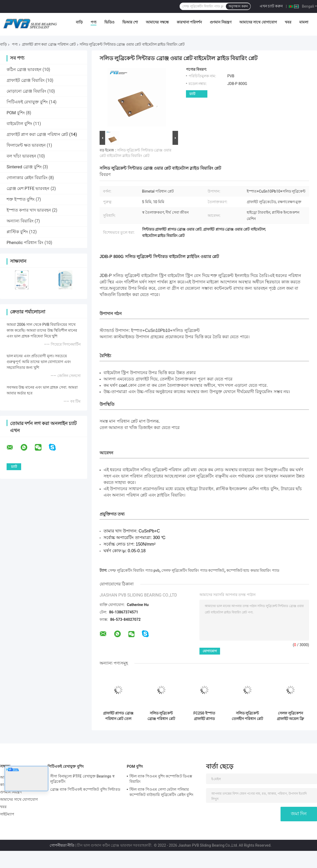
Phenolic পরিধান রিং (25, 243)
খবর (288, 22)
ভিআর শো (130, 22)
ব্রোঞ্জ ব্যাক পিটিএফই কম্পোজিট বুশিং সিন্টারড (85, 789)
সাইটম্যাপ (7, 814)
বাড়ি (79, 22)
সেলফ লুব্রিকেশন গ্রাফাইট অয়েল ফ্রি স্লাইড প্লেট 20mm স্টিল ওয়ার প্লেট (290, 716)
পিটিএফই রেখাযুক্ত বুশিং (27, 102)
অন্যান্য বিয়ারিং (20, 221)
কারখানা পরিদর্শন (189, 22)
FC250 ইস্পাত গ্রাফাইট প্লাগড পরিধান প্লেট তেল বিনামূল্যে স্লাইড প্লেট (204, 716)
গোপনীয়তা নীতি (62, 845)
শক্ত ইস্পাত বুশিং (21, 199)
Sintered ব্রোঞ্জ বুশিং (24, 167)
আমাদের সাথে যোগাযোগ (258, 22)
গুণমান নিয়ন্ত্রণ (220, 22)
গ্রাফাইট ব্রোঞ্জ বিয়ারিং (26, 80)
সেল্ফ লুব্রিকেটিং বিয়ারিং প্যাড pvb (134, 570)
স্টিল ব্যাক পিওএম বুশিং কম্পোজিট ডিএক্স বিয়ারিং (161, 779)
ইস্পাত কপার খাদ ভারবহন (29, 210)
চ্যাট (192, 94)
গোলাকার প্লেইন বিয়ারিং (27, 178)
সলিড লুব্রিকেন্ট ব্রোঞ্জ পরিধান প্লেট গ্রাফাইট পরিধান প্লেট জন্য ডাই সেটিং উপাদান (161, 716)
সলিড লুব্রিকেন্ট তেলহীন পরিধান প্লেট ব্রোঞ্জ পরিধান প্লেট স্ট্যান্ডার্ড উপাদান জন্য (247, 716)
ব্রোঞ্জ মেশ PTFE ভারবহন (28, 189)
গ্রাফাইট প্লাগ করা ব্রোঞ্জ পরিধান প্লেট (49, 44)
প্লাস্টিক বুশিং (17, 232)
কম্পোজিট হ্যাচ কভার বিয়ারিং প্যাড (253, 570)
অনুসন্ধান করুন (238, 6)
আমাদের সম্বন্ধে (157, 22)
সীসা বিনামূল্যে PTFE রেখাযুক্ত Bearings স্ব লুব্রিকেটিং (82, 779)
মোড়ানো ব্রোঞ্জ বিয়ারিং (26, 91)
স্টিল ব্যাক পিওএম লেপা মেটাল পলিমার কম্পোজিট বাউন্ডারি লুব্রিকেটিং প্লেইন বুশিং (161, 792)
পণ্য (94, 22)
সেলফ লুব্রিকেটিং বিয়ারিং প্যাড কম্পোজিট (193, 570)
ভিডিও (109, 22)
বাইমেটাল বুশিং (19, 124)
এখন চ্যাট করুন (271, 6)
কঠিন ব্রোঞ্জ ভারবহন (24, 70)
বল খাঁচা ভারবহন (21, 156)
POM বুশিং (16, 113)
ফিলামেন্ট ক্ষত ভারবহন (26, 145)
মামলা (304, 22)
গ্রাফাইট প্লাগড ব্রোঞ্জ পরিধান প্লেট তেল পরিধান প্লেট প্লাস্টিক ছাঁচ (118, 716)
